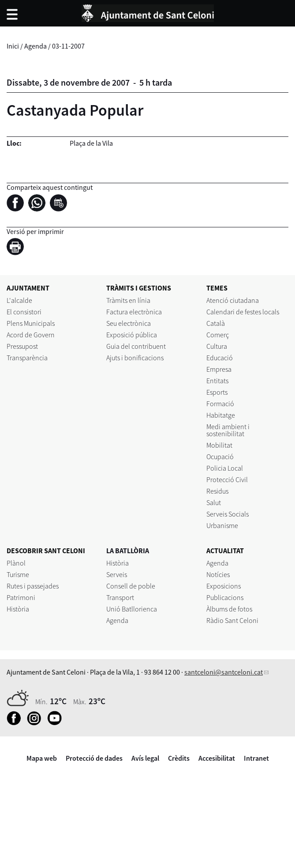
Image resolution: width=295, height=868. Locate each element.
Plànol (16, 563)
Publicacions (225, 597)
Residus (217, 491)
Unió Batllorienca (132, 609)
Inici (13, 46)
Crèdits (179, 758)
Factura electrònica (134, 312)
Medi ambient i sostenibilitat (228, 430)
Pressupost (22, 346)
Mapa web (42, 758)
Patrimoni (21, 597)
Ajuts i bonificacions (135, 358)
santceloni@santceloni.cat (224, 672)
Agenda (35, 46)
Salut (214, 502)
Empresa (219, 369)
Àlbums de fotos (229, 609)
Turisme (18, 574)
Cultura (217, 346)
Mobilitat (219, 445)
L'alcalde (19, 300)
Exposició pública (132, 335)
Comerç (218, 335)
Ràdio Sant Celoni (232, 620)
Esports (217, 392)
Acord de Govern (31, 335)
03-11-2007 (68, 46)
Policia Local (225, 468)
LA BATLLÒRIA (128, 551)
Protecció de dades (94, 758)
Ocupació (220, 457)
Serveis (117, 574)
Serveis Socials (228, 514)
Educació (220, 358)
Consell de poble (131, 586)
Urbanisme (222, 525)
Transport (120, 597)
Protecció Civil (227, 479)
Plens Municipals (31, 323)
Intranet (256, 758)
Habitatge (221, 415)
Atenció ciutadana (233, 300)
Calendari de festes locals (243, 312)
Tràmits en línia (128, 300)
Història (18, 609)
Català (216, 323)
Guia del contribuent (136, 346)
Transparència (27, 358)
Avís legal (145, 758)
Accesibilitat (217, 758)
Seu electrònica (129, 323)
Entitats (217, 381)
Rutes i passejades (33, 586)
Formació (220, 404)
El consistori (24, 312)
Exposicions (224, 586)
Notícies (218, 574)
